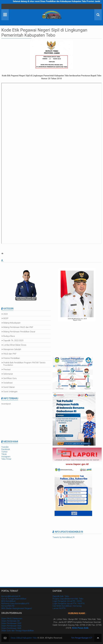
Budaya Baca (9, 336)
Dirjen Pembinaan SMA (11, 626)
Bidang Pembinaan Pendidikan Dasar (19, 332)
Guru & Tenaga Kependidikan (14, 599)
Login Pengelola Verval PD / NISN (67, 601)
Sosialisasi (8, 383)
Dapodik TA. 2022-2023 (13, 340)
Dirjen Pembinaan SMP (11, 623)
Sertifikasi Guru (10, 378)
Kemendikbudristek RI (11, 596)
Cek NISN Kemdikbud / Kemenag (67, 606)
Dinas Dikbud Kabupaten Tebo (24, 638)
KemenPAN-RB (8, 606)
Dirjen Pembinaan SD (11, 621)
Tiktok (4, 454)
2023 (5, 314)
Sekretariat (8, 374)
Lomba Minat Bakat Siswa (15, 345)
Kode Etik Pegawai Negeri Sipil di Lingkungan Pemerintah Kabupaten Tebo (44, 33)
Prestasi (7, 369)
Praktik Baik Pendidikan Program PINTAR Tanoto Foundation (24, 364)
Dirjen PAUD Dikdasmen (12, 619)
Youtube (5, 447)
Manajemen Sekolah (12, 349)
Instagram (6, 457)
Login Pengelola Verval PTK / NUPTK (69, 604)
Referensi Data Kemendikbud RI (15, 604)
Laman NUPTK (59, 608)
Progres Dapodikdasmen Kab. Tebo (68, 599)
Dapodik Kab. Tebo (61, 596)
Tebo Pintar (6, 459)
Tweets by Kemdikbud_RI (64, 537)
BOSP (6, 318)
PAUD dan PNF (10, 354)
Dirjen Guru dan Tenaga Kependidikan (18, 631)
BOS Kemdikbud (8, 601)
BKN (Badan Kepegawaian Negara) (17, 608)
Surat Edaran (9, 387)
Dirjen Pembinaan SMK (11, 628)
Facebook (6, 449)
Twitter (4, 452)
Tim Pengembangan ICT (82, 638)
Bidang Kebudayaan (12, 323)
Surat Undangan (10, 392)
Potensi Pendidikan (12, 358)
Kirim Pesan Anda (80, 628)
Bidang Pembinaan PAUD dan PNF (18, 327)
